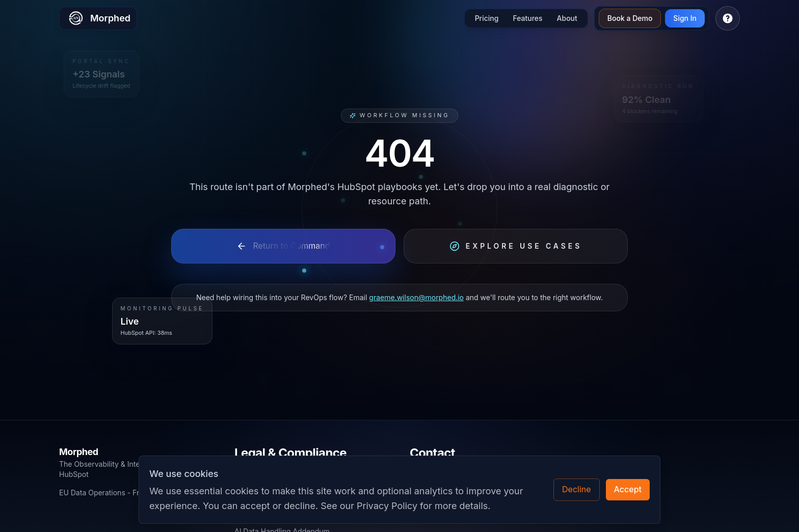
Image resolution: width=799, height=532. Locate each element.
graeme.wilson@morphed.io (416, 297)
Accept (628, 489)
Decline (577, 489)
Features (527, 18)
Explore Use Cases (516, 246)
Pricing (487, 18)
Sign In (685, 18)
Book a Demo (630, 18)
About (567, 18)
